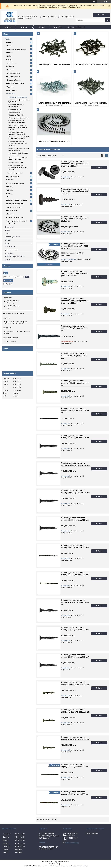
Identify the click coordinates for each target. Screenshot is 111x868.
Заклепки (11, 66)
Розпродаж (11, 214)
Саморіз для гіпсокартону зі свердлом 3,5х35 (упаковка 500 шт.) (74, 356)
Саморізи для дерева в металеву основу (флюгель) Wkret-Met (18, 167)
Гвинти (10, 53)
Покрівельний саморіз (16, 115)
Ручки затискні (12, 90)
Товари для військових (15, 217)
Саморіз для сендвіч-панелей (19, 118)
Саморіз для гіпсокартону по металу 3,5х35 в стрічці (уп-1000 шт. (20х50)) (75, 219)
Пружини (10, 87)
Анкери (10, 42)
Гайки (9, 56)
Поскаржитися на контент (62, 866)
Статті (7, 234)
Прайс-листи (9, 227)
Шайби (10, 187)
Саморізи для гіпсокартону (18, 97)
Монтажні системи (14, 77)
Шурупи (10, 190)
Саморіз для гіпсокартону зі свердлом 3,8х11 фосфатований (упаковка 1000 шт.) (75, 164)
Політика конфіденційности (15, 256)
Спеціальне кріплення (15, 173)
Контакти (57, 27)
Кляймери (11, 70)
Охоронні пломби (13, 176)
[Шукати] (108, 20)
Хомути (10, 193)
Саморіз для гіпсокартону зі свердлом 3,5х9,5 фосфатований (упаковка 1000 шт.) (75, 301)
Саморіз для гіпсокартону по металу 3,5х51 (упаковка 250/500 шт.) (75, 602)
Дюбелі (10, 60)
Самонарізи (11, 94)
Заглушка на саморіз (16, 163)
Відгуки (7, 243)
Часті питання (10, 247)
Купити (100, 167)
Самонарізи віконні (15, 109)
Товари (24, 27)
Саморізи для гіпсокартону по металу (91, 65)
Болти (9, 46)
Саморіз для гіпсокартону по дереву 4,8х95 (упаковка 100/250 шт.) (75, 410)
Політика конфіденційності (79, 866)
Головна (8, 27)
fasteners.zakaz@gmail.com (15, 314)
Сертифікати (9, 253)
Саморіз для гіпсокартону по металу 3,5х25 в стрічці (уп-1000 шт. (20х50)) (75, 246)
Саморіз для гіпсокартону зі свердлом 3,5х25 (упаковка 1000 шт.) (75, 383)
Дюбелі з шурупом (14, 63)
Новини (7, 230)
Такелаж (10, 180)
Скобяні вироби (13, 211)
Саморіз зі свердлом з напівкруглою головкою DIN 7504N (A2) (18, 144)
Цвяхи (9, 197)
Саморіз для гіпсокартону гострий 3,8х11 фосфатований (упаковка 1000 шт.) (75, 191)
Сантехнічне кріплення (15, 204)
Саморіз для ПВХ (14, 112)
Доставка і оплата (75, 27)
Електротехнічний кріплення (17, 200)
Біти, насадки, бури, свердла (17, 49)
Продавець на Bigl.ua (55, 864)
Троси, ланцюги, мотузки (16, 183)
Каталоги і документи (12, 237)
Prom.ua (66, 862)
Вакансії (8, 260)
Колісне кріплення (14, 73)
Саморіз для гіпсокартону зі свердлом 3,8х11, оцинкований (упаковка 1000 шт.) (74, 273)
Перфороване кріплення (16, 83)
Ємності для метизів (14, 207)
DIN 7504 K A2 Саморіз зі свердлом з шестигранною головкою (18, 127)
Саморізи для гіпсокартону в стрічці (54, 141)
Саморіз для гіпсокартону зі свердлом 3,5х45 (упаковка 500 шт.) (74, 328)
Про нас (42, 27)
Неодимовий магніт (14, 80)
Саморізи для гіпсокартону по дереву (54, 65)
